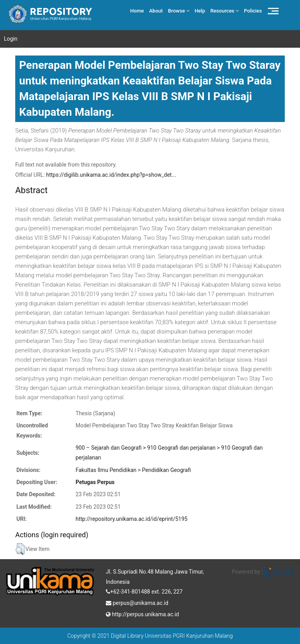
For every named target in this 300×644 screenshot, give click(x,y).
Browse (179, 11)
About (156, 11)
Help (200, 11)
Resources (224, 11)
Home (137, 11)
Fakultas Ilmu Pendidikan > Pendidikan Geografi (133, 470)
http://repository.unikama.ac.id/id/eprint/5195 (131, 519)
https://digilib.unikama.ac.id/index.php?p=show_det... (111, 175)
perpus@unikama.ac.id (137, 602)
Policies (253, 11)
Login (11, 39)
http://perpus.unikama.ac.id (142, 614)
